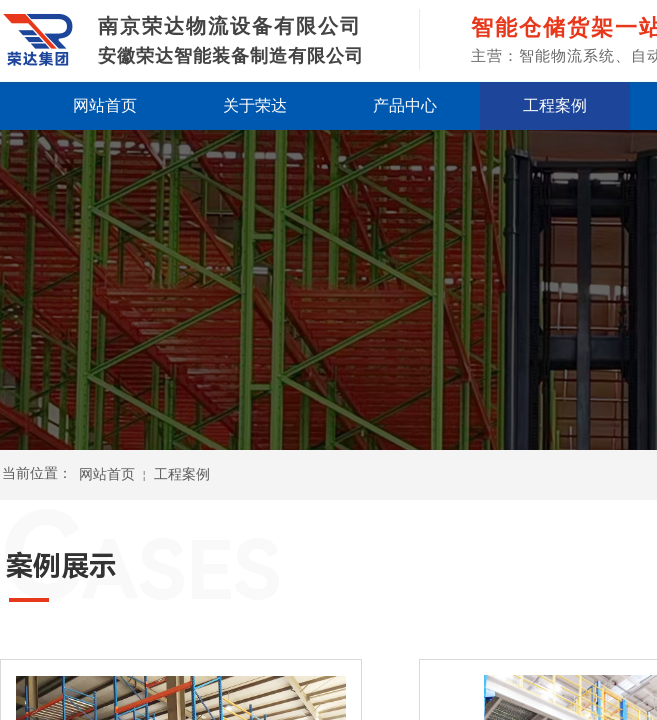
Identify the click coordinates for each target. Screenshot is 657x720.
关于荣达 (255, 105)
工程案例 (555, 105)
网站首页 (105, 105)
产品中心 (405, 105)
